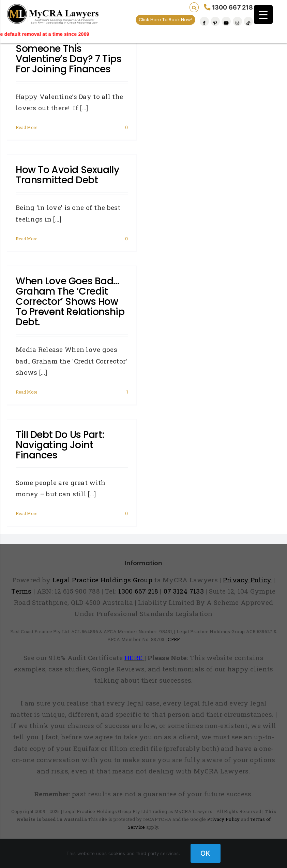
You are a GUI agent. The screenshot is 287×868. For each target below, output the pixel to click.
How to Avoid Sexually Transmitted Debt (67, 175)
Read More (27, 127)
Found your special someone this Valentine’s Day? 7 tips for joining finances (69, 54)
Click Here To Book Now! (165, 20)
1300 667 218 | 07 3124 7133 (161, 591)
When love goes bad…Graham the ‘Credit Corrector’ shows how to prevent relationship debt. (70, 302)
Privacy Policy (224, 819)
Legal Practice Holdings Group (103, 580)
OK (206, 853)
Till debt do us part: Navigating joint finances (60, 445)
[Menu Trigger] (263, 15)
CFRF (174, 639)
